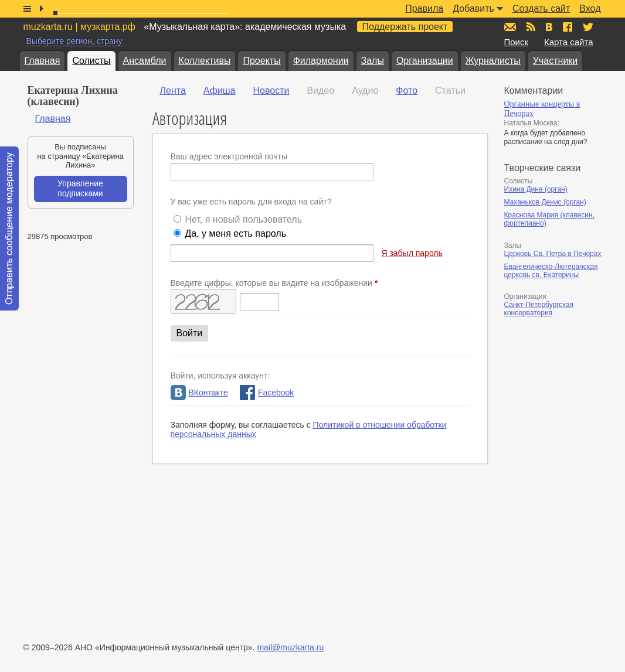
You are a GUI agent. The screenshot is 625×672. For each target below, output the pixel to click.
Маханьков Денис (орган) (545, 202)
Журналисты (493, 61)
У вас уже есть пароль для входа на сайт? (251, 202)
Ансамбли (145, 61)
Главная (43, 61)
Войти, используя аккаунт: (220, 376)
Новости (271, 91)
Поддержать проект (405, 27)
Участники (555, 61)
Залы (373, 61)
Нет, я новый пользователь (243, 219)
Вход (590, 8)
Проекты (261, 61)
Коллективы (205, 61)
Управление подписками (80, 189)
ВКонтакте (199, 393)
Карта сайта (569, 42)
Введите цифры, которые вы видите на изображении (274, 283)
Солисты (91, 61)
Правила (424, 8)
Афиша (220, 91)
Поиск (517, 42)
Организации (425, 61)
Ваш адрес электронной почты (229, 156)
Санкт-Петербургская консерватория (539, 309)
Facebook (267, 393)
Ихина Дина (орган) (536, 189)
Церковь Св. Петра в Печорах (553, 254)
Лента (173, 91)
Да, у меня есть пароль (235, 233)
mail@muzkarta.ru (290, 647)
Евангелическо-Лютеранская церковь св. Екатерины (551, 271)
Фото (407, 91)
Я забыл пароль (412, 253)
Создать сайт (541, 8)
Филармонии (321, 61)
